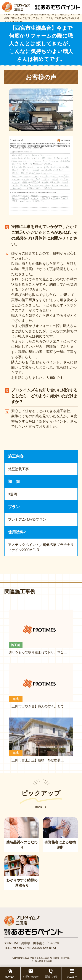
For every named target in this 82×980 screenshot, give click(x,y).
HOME (8, 14)
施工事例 (20, 14)
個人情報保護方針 (43, 961)
